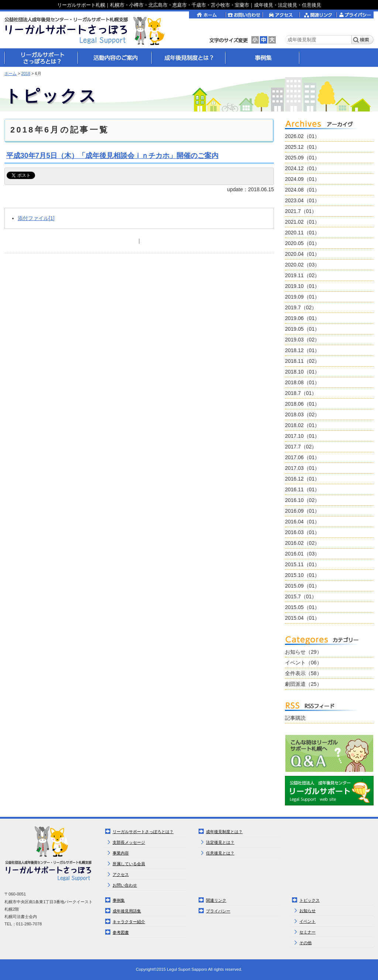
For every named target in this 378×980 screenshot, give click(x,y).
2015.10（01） (302, 575)
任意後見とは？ (220, 853)
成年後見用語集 (127, 911)
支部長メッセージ (129, 842)
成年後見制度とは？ (224, 832)
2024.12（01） (302, 168)
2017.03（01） (302, 468)
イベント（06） (303, 663)
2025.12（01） (302, 147)
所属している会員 (129, 864)
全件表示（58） (303, 673)
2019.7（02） (301, 307)
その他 (305, 943)
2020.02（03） (302, 265)
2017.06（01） (302, 457)
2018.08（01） (302, 382)
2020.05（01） (302, 243)
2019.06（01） (302, 318)
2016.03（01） (302, 532)
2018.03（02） (302, 415)
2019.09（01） (302, 297)
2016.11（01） (302, 489)
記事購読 (295, 718)
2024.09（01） (302, 179)
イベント (307, 921)
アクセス (121, 874)
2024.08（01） (302, 190)
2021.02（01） (302, 222)
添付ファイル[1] (36, 218)
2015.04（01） (302, 618)
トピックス (310, 900)
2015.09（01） (302, 586)
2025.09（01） (302, 158)
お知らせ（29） (303, 652)
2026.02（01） (302, 136)
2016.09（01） (302, 511)
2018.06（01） (302, 404)
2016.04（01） (302, 522)
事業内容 (121, 853)
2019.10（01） (302, 286)
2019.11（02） (302, 275)
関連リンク (216, 900)
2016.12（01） (302, 479)
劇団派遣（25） (303, 684)
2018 (26, 73)
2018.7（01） (301, 393)
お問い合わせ (125, 885)
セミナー (307, 932)
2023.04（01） (302, 200)
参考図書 (121, 932)
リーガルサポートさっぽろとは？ (143, 832)
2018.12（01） (302, 350)
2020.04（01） (302, 254)
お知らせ (307, 911)
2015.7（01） (301, 596)
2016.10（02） (302, 500)
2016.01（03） (302, 554)
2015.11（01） (302, 564)
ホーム (11, 73)
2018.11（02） (302, 361)
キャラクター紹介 (129, 922)
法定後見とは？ (220, 842)
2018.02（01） (302, 425)
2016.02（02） (302, 543)
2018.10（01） (302, 372)
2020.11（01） (302, 233)
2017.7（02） (301, 447)
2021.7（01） (301, 211)
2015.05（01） (302, 607)
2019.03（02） (302, 340)
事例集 (119, 900)
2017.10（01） (302, 436)
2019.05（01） (302, 329)
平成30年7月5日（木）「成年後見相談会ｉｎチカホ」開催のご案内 (112, 155)
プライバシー (218, 911)
